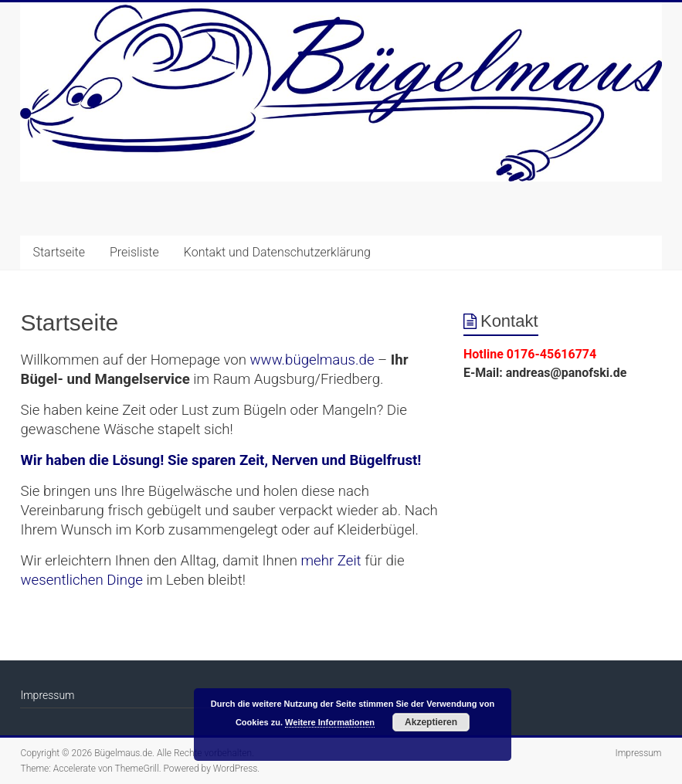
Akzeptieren (431, 722)
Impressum (47, 695)
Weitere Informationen (330, 722)
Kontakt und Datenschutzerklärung (277, 252)
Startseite (59, 252)
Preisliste (134, 252)
